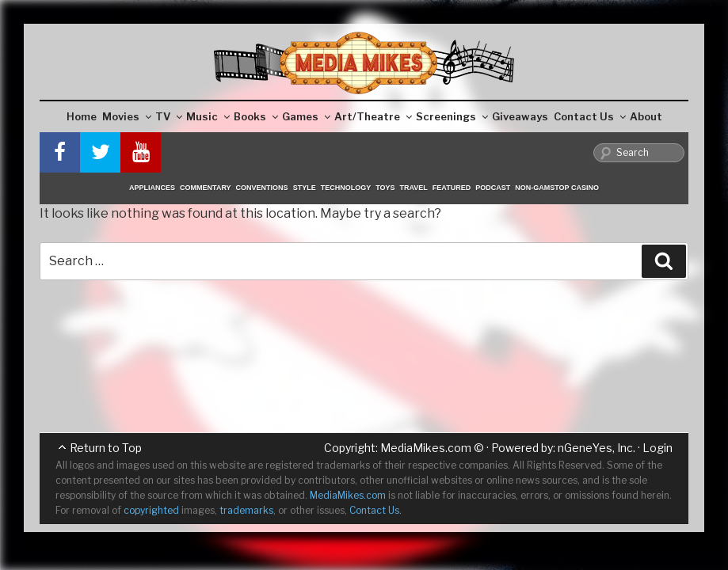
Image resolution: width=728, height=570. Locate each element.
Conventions (262, 188)
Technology (346, 188)
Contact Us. (375, 510)
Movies (127, 116)
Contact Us (590, 116)
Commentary (206, 188)
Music (208, 116)
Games (306, 116)
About (646, 116)
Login (657, 448)
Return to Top (106, 448)
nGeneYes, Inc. (597, 448)
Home (82, 116)
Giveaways (520, 116)
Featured (452, 188)
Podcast (493, 188)
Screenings (452, 116)
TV (169, 116)
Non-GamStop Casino (557, 188)
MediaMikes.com (426, 448)
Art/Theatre (373, 116)
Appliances (152, 188)
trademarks (246, 510)
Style (305, 188)
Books (256, 116)
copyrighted (151, 510)
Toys (385, 188)
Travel (414, 188)
